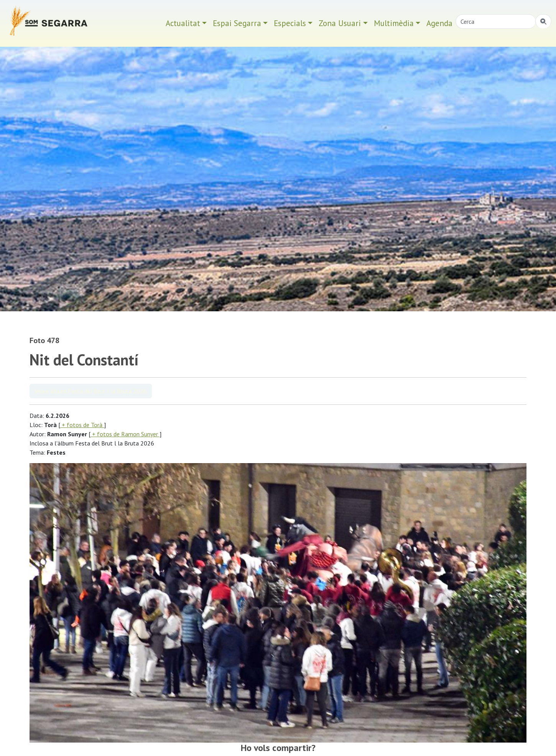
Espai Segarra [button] (237, 23)
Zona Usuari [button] (340, 23)
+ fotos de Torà (82, 425)
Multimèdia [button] (394, 23)
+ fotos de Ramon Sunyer (125, 434)
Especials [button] (290, 23)
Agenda (439, 23)
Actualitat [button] (183, 23)
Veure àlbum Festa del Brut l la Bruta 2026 (91, 391)
